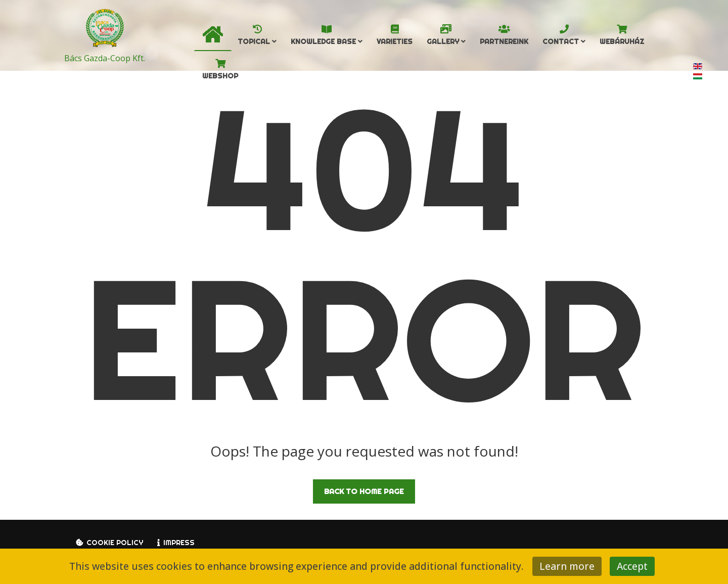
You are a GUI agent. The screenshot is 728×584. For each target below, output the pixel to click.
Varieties (395, 41)
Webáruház (622, 41)
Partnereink (504, 41)
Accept (632, 566)
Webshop (220, 76)
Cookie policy (115, 543)
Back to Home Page (364, 491)
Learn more (567, 566)
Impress (179, 543)
